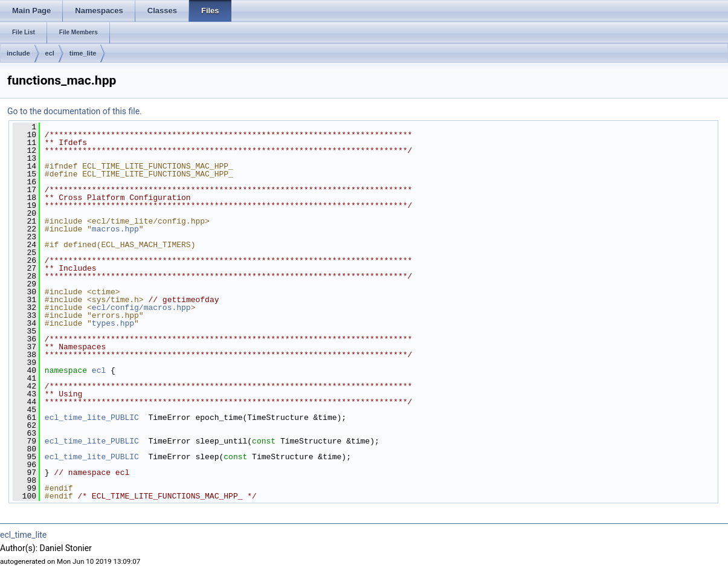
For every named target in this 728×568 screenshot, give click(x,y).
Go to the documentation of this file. (75, 111)
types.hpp (113, 323)
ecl (50, 53)
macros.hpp (115, 229)
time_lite (83, 53)
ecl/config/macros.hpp (141, 308)
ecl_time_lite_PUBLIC (92, 418)
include (18, 53)
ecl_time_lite (23, 535)
